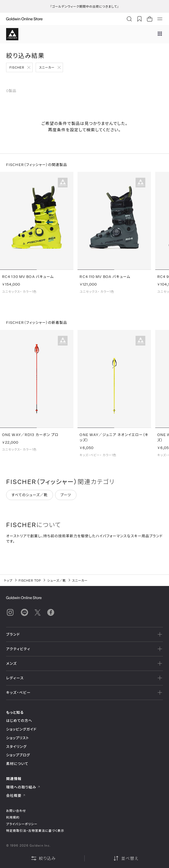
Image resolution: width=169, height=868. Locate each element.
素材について (17, 764)
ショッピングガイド (21, 729)
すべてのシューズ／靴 (30, 498)
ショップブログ (18, 755)
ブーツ (66, 498)
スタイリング (16, 746)
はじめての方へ (19, 720)
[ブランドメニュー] (160, 34)
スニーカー (47, 67)
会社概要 (16, 795)
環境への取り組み (23, 787)
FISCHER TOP (30, 580)
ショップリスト (18, 738)
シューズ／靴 (56, 580)
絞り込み (43, 858)
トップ (8, 580)
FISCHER (17, 67)
